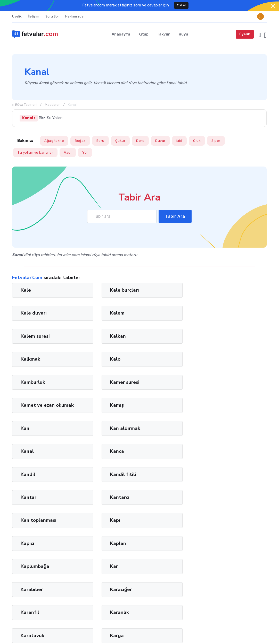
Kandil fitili (99, 388)
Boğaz (80, 141)
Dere (140, 141)
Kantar (160, 388)
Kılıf (179, 141)
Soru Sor (52, 16)
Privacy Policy (256, 568)
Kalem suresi (35, 313)
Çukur (120, 141)
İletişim (34, 16)
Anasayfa (121, 34)
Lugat (43, 599)
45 (177, 515)
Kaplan (226, 411)
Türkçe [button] (201, 632)
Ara (259, 558)
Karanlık (96, 457)
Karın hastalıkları (106, 480)
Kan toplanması (39, 411)
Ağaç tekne (54, 141)
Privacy (240, 632)
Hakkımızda (74, 16)
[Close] (273, 6)
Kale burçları (101, 290)
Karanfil (30, 457)
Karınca (161, 480)
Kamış (225, 336)
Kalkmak (162, 313)
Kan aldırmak (101, 365)
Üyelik (17, 16)
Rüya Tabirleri (24, 105)
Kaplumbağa (35, 434)
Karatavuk (164, 457)
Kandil (28, 388)
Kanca (225, 365)
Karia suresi (231, 480)
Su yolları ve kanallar (35, 153)
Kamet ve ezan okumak (169, 339)
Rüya (183, 34)
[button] (260, 34)
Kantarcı (228, 388)
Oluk (197, 141)
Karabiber (163, 434)
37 (161, 515)
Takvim (164, 34)
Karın (27, 480)
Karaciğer (229, 434)
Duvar (160, 141)
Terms (222, 632)
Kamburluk (33, 336)
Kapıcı (159, 411)
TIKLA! (181, 5)
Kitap (143, 34)
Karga (225, 457)
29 (145, 515)
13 (115, 515)
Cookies (260, 632)
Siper (216, 141)
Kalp (223, 313)
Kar (90, 434)
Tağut (29, 599)
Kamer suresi (101, 336)
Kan (25, 365)
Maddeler (52, 105)
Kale (26, 290)
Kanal (159, 365)
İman (17, 599)
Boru (100, 141)
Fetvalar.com (37, 632)
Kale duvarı (165, 290)
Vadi (68, 153)
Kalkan (94, 313)
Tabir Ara (175, 216)
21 (130, 515)
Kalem (225, 290)
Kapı (91, 411)
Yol (85, 153)
